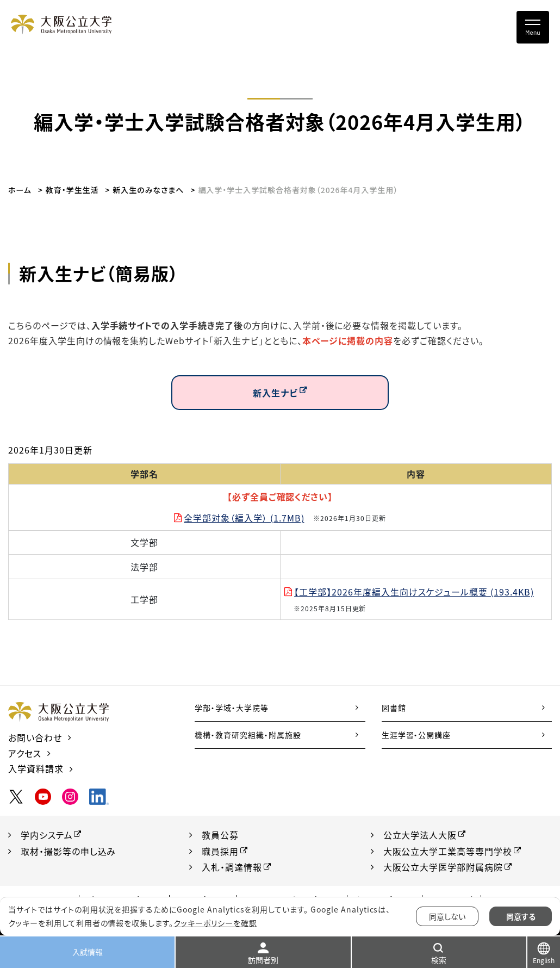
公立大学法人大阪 (420, 835)
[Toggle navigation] (533, 27)
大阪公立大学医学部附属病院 (443, 867)
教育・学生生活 (72, 190)
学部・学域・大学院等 (232, 708)
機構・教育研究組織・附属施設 (248, 735)
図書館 (394, 708)
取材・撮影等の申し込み (69, 851)
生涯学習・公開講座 (416, 735)
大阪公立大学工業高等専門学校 (448, 851)
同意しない (447, 916)
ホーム (20, 190)
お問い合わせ (35, 737)
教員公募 (220, 835)
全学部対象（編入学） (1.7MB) (244, 518)
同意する (521, 916)
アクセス (25, 753)
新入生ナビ (275, 393)
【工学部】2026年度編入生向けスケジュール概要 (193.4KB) (414, 592)
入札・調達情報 (232, 867)
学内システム (47, 835)
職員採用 (220, 851)
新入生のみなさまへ (149, 190)
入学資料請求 (36, 768)
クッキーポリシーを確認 (215, 923)
